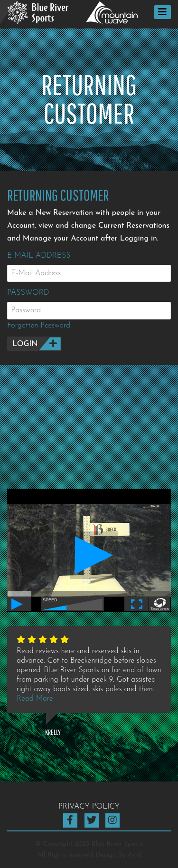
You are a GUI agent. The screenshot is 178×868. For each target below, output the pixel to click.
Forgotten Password (39, 326)
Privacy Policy (89, 807)
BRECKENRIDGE (89, 439)
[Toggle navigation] (163, 12)
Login (25, 344)
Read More (35, 699)
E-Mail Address (39, 256)
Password (28, 293)
